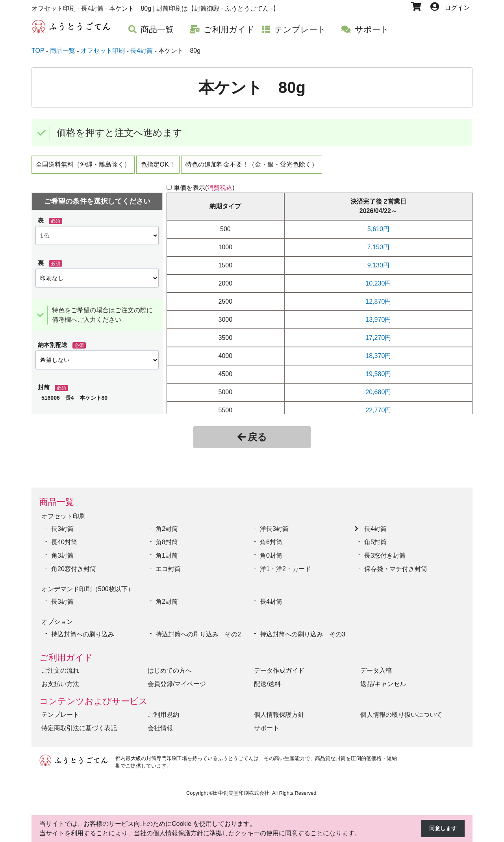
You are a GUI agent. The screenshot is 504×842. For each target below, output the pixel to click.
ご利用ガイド (66, 652)
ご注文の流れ (60, 665)
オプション (57, 617)
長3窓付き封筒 (385, 554)
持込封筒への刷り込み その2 (198, 628)
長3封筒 (62, 527)
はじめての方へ (170, 665)
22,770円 (378, 410)
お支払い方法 (60, 678)
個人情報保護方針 (279, 709)
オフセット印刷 (63, 515)
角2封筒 (167, 527)
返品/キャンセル (383, 678)
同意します (441, 829)
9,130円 (378, 265)
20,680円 (378, 392)
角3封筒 (62, 554)
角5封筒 (375, 540)
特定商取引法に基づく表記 (79, 722)
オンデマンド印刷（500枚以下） (88, 586)
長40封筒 (64, 540)
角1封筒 (167, 554)
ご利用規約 (163, 709)
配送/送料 (267, 678)
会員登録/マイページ (177, 678)
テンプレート (60, 709)
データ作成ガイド (279, 665)
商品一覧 (57, 502)
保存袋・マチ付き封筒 (396, 567)
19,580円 (378, 374)
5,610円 (378, 229)
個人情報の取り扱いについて (401, 709)
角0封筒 (271, 554)
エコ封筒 (168, 567)
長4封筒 (375, 527)
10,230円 (378, 283)
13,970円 (378, 320)
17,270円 (378, 338)
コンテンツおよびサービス (94, 695)
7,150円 (378, 247)
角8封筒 (167, 540)
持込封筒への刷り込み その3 (303, 628)
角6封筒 (271, 540)
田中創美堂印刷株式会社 (241, 787)
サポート (267, 722)
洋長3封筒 (274, 527)
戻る (252, 437)
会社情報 (160, 722)
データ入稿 (376, 665)
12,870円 (378, 301)
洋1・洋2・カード (285, 567)
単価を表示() (204, 188)
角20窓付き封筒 (74, 567)
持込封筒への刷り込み (83, 628)
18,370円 (378, 356)
